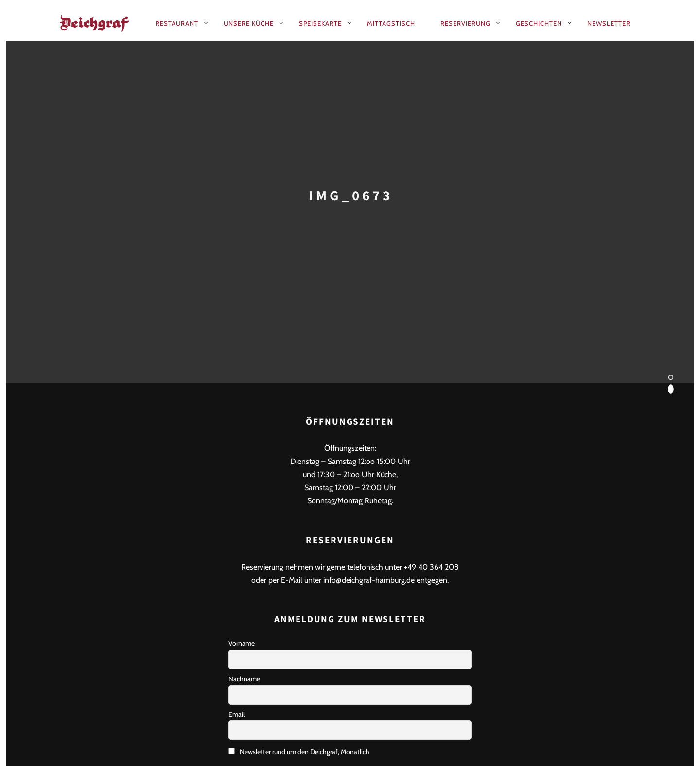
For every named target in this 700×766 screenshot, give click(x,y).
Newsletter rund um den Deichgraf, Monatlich (299, 752)
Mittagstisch (391, 23)
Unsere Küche (249, 23)
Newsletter (609, 23)
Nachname (244, 679)
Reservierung (465, 23)
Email (236, 714)
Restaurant (177, 23)
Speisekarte (320, 23)
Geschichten (539, 23)
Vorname (242, 643)
